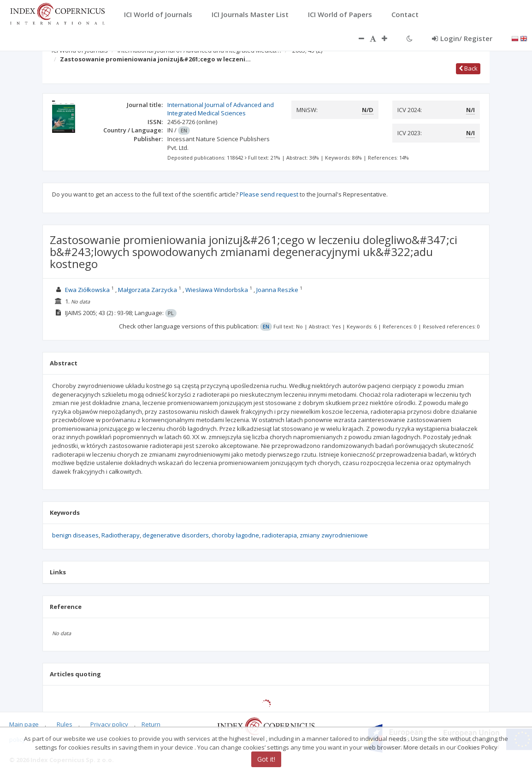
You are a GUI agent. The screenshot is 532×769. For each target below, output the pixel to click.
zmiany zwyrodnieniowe (334, 535)
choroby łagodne (235, 535)
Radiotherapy (121, 535)
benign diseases (75, 535)
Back (468, 68)
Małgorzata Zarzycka (148, 290)
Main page (24, 724)
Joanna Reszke (277, 290)
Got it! (266, 759)
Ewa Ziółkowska (87, 290)
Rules (65, 724)
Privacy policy (109, 724)
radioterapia (279, 535)
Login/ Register (462, 38)
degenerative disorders (176, 535)
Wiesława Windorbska (217, 290)
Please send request (269, 194)
